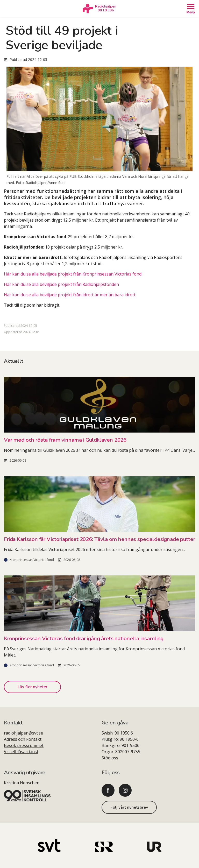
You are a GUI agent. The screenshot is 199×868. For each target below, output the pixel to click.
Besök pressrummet (24, 745)
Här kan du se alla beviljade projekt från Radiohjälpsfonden (61, 284)
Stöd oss (110, 758)
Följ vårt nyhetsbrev (129, 807)
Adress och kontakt (23, 739)
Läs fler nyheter (33, 687)
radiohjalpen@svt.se (23, 733)
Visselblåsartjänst (21, 752)
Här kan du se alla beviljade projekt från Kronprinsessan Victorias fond (73, 274)
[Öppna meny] (191, 8)
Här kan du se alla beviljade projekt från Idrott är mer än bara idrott (70, 295)
